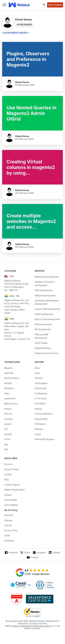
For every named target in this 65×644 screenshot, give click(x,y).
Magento (9, 368)
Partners (39, 378)
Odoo (7, 393)
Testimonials (41, 388)
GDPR (7, 536)
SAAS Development (44, 314)
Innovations (40, 404)
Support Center (12, 469)
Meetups (39, 429)
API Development (43, 329)
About (38, 368)
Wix (6, 444)
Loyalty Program (12, 485)
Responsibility (41, 419)
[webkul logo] (19, 5)
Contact (8, 474)
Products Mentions (44, 414)
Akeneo (8, 409)
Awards (38, 409)
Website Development (45, 295)
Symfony (9, 419)
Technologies (41, 383)
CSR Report (40, 424)
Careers (8, 495)
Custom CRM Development (48, 309)
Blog (6, 479)
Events (38, 434)
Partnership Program (45, 439)
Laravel (8, 424)
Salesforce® (10, 398)
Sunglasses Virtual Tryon (47, 353)
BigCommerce (11, 404)
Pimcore (8, 414)
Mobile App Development (47, 277)
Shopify (8, 383)
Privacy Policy (11, 530)
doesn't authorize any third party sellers (32, 626)
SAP (6, 449)
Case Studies (11, 500)
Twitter (27, 552)
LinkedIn (56, 552)
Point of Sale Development (47, 319)
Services (8, 464)
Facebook (13, 552)
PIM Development (43, 324)
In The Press (41, 398)
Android (8, 434)
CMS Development (44, 290)
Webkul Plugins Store (14, 490)
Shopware (9, 388)
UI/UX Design (41, 343)
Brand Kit (9, 515)
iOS (6, 429)
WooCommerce (12, 378)
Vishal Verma (22, 82)
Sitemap (8, 520)
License (8, 525)
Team (37, 373)
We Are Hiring (11, 510)
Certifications (41, 393)
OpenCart (9, 373)
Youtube (34, 557)
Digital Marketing (43, 348)
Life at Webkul (11, 505)
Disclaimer (9, 541)
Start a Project (55, 5)
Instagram (41, 552)
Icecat (7, 439)
